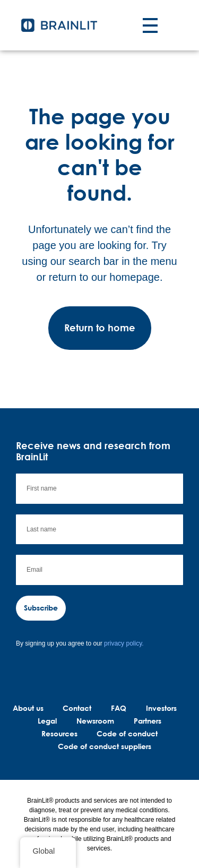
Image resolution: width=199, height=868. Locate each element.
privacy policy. (124, 643)
